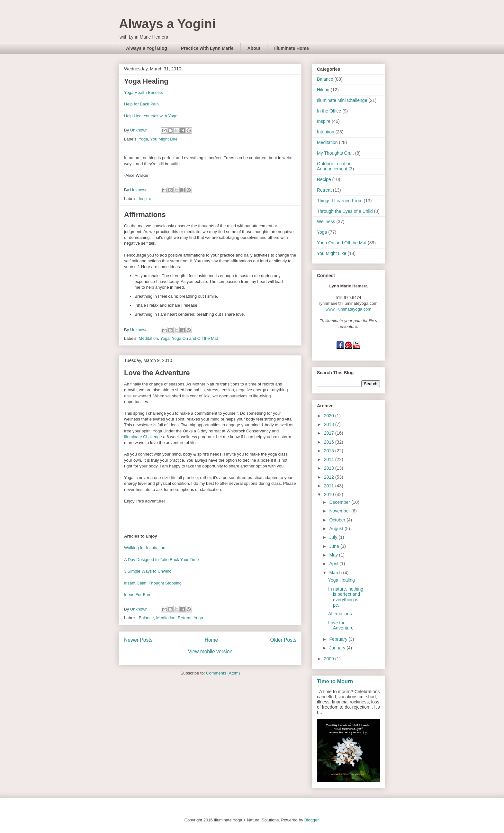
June (335, 546)
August (337, 529)
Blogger (311, 820)
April (334, 564)
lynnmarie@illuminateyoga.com (349, 303)
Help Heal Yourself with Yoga (151, 116)
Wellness (326, 222)
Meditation (148, 338)
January (338, 648)
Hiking (323, 90)
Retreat (185, 618)
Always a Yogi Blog (147, 48)
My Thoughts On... (335, 153)
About (254, 48)
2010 (330, 494)
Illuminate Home (292, 48)
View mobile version (210, 652)
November (340, 511)
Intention (326, 132)
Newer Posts (138, 640)
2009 (330, 659)
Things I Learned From (340, 201)
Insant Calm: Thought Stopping (153, 583)
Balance (146, 618)
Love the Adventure (157, 373)
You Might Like (164, 139)
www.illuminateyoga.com (348, 309)
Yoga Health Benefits (144, 92)
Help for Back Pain (141, 104)
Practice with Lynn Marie (207, 48)
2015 (330, 451)
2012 (330, 477)
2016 (330, 442)
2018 (330, 424)
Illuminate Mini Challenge (342, 100)
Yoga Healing (146, 81)
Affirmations (145, 215)
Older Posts (283, 640)
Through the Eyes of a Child (345, 211)
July (334, 537)
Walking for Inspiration (145, 548)
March (336, 573)
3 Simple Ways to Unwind (148, 571)
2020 (330, 416)
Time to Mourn (335, 681)
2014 (330, 459)
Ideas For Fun (137, 595)
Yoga (143, 139)
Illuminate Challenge (144, 437)
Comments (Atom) (223, 673)
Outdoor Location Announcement (334, 166)
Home (212, 640)
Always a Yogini (167, 24)
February (339, 639)
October (338, 520)
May (334, 555)
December (340, 502)
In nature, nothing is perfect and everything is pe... (346, 597)
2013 (330, 468)
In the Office (329, 111)
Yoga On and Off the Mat (195, 338)
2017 (330, 433)
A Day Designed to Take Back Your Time (161, 560)
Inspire (145, 199)
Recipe (324, 179)
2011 (330, 486)
